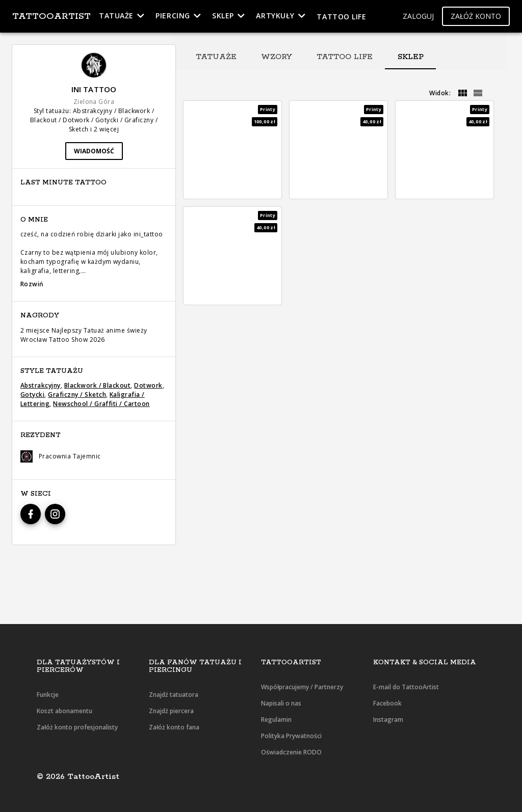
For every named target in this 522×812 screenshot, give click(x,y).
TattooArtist (51, 16)
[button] (418, 17)
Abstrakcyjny (41, 385)
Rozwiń (32, 284)
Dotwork (148, 385)
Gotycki (32, 395)
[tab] (216, 57)
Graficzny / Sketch (77, 395)
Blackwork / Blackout (98, 385)
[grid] (462, 93)
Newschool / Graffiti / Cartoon (101, 404)
